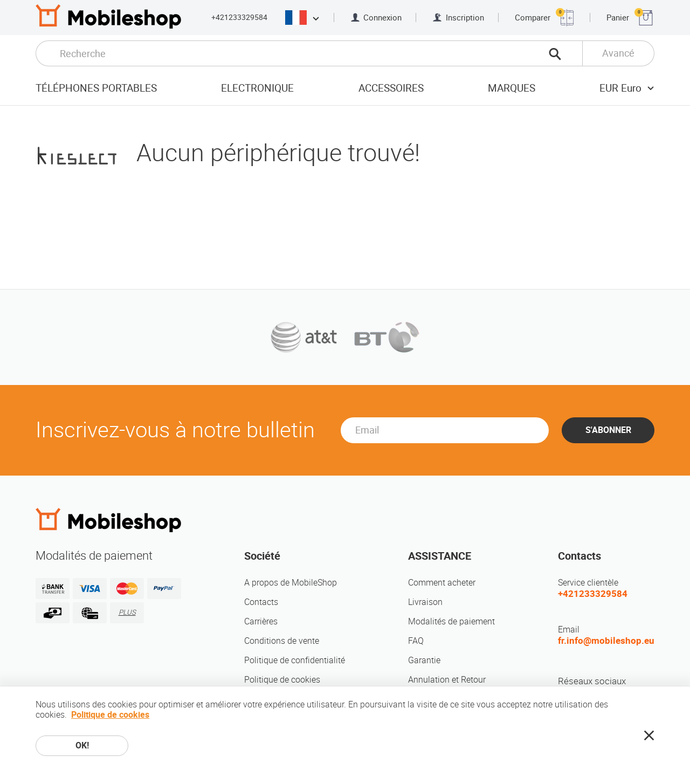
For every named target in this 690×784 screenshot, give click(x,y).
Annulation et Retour (447, 680)
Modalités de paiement (451, 621)
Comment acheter (442, 583)
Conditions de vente (282, 641)
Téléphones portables (96, 88)
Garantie (424, 660)
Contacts (261, 602)
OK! (82, 745)
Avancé (618, 53)
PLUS (127, 612)
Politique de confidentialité (295, 660)
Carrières (261, 621)
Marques (512, 88)
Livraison (425, 602)
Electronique (257, 88)
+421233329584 (239, 17)
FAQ (416, 641)
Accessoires (391, 88)
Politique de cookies (282, 680)
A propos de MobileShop (291, 583)
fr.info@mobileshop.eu (606, 641)
